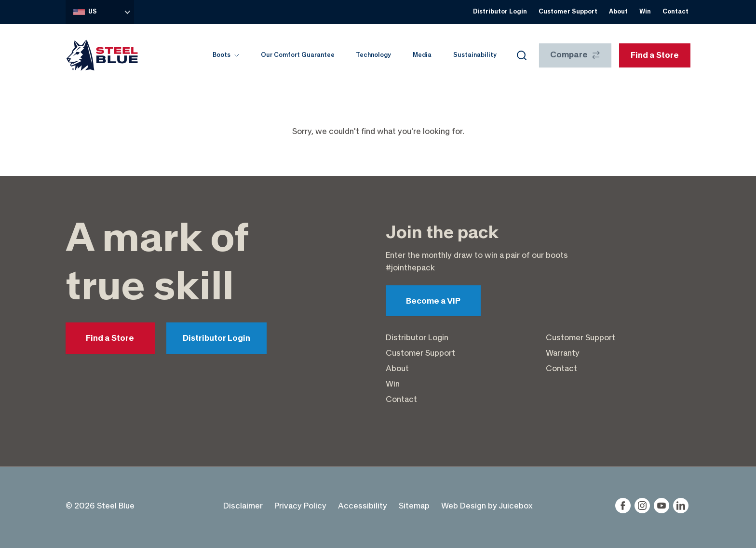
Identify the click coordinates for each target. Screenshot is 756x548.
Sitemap (414, 506)
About (618, 12)
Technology (373, 55)
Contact (675, 12)
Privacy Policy (300, 506)
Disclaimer (243, 506)
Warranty (563, 353)
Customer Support (568, 12)
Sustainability (475, 55)
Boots (226, 55)
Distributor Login (500, 12)
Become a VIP (433, 301)
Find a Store (110, 338)
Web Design (464, 506)
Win (645, 12)
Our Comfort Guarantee (298, 55)
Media (422, 55)
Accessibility (363, 506)
